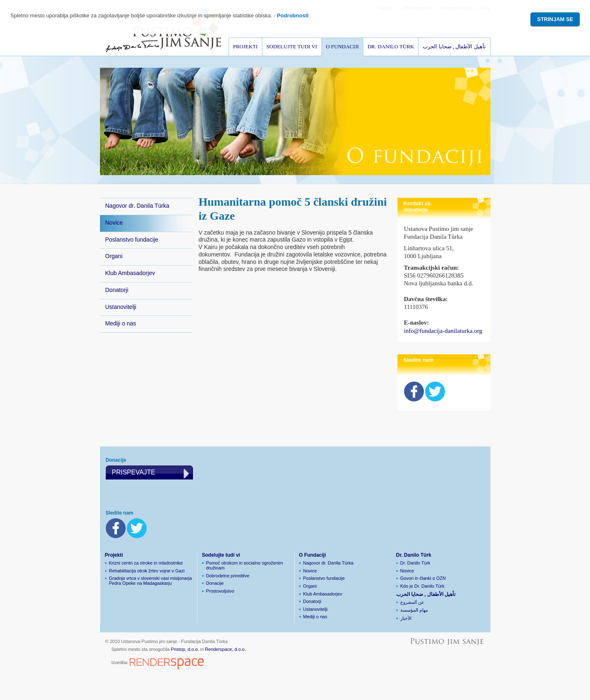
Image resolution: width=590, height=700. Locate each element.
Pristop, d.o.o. (185, 649)
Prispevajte (134, 472)
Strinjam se (555, 19)
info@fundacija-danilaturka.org (443, 331)
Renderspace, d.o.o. (225, 649)
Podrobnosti (293, 15)
